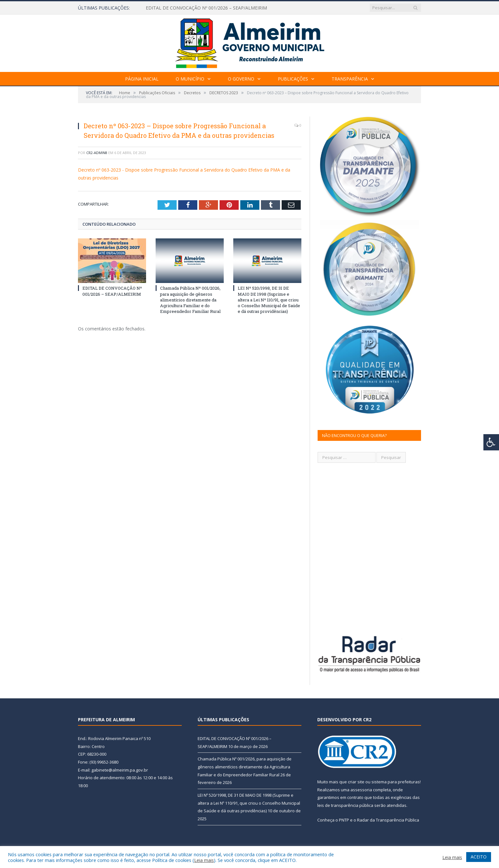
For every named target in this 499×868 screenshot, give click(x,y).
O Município (190, 79)
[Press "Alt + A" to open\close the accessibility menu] (491, 442)
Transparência (350, 79)
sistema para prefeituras (396, 782)
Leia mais (204, 860)
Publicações (293, 79)
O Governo (241, 79)
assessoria (361, 790)
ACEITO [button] (479, 857)
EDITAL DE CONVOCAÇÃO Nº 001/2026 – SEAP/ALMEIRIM (206, 8)
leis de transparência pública (345, 805)
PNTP (344, 820)
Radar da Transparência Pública (388, 820)
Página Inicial (142, 79)
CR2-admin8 (97, 153)
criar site (356, 782)
